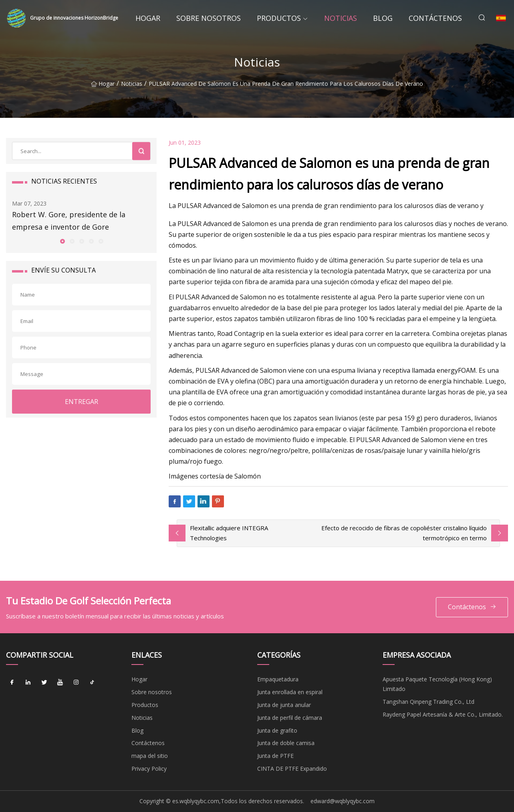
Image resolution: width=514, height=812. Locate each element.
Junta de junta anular (284, 705)
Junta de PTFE (275, 756)
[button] (62, 241)
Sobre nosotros (209, 18)
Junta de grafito (277, 730)
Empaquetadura (278, 679)
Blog (383, 18)
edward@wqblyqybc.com (343, 801)
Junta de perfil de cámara (290, 718)
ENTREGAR (82, 402)
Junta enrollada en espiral (290, 692)
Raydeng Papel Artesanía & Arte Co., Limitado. (443, 714)
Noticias (341, 18)
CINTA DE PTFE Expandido (292, 769)
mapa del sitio (150, 756)
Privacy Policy (149, 769)
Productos (279, 18)
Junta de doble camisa (286, 743)
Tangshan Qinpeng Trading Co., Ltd (428, 702)
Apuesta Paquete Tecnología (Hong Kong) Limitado (437, 684)
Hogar (148, 18)
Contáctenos (435, 18)
